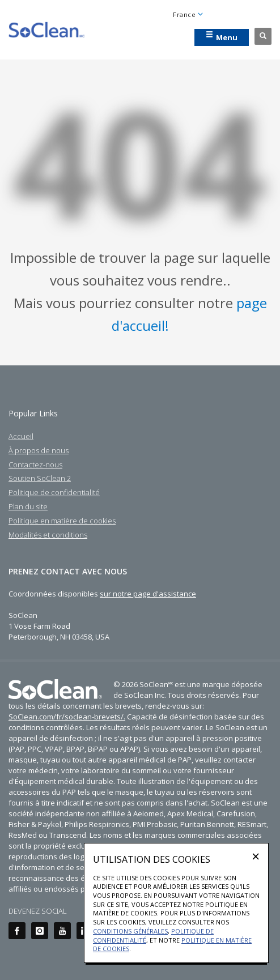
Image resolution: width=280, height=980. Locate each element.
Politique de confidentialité (54, 492)
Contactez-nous (35, 465)
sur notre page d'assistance (148, 594)
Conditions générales (130, 931)
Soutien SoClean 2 (40, 478)
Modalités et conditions (48, 535)
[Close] (256, 856)
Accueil (21, 436)
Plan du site (28, 506)
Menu (222, 37)
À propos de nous (39, 450)
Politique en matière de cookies (62, 521)
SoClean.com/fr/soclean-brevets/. (67, 717)
